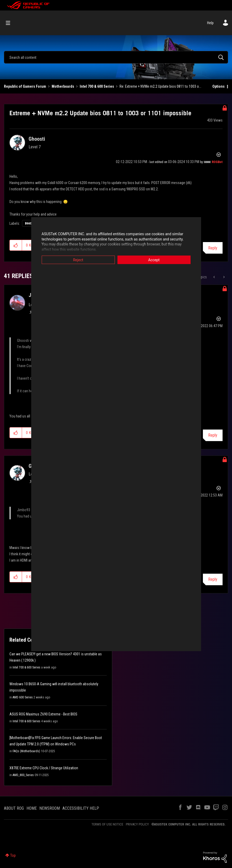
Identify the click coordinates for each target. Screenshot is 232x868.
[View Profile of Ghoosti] (37, 139)
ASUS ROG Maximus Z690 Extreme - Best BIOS (43, 714)
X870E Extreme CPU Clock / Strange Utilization (44, 768)
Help (210, 23)
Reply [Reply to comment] (213, 435)
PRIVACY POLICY (137, 824)
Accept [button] (154, 260)
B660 (28, 223)
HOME (32, 808)
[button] (16, 245)
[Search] (116, 57)
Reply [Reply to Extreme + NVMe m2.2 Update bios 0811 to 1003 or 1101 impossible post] (213, 248)
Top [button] (13, 855)
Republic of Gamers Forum (25, 86)
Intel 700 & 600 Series (97, 86)
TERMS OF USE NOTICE (107, 824)
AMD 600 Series (23, 697)
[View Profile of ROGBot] (217, 162)
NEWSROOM (50, 808)
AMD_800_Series (23, 775)
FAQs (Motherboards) (26, 751)
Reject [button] (78, 260)
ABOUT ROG (14, 808)
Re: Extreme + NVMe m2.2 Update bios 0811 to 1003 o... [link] (160, 86)
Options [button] (218, 86)
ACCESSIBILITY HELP (81, 808)
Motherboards (63, 86)
